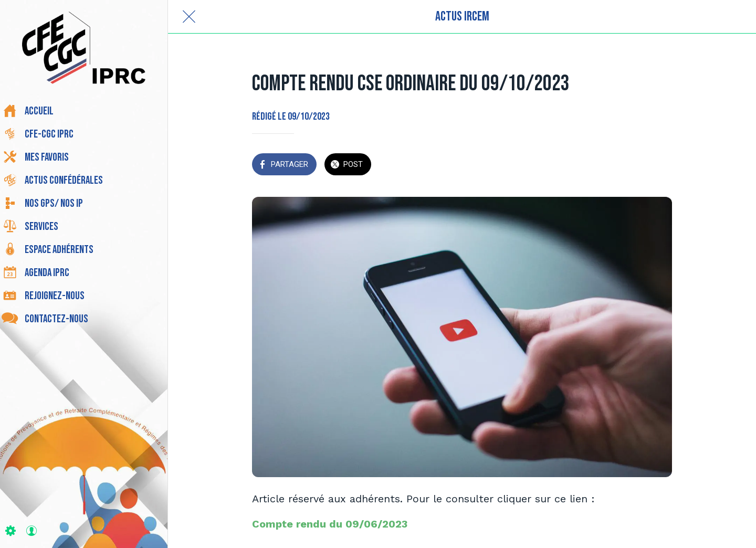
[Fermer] (189, 17)
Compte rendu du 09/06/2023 (330, 524)
